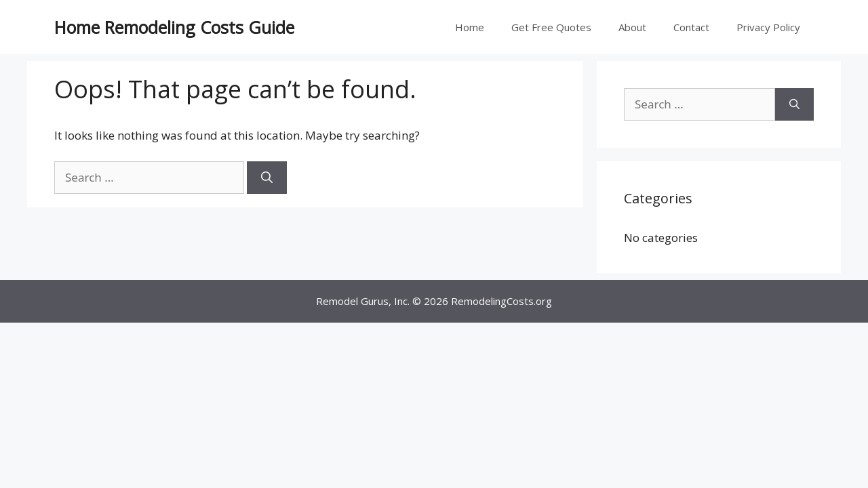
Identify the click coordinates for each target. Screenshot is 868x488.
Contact (691, 27)
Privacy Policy (768, 27)
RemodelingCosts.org (501, 301)
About (632, 27)
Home (470, 27)
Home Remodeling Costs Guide (174, 27)
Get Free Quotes (551, 27)
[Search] (267, 178)
